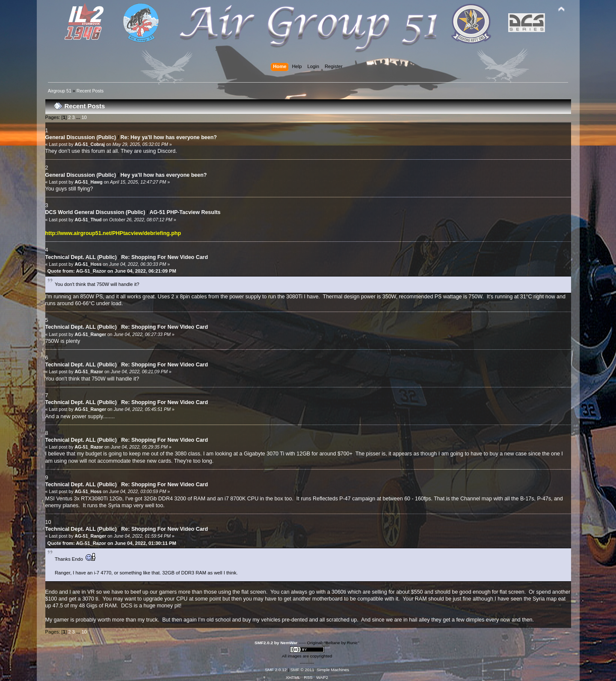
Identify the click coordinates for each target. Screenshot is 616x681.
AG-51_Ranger (90, 334)
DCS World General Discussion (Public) (95, 212)
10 (84, 117)
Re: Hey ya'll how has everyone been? (169, 137)
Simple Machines (333, 670)
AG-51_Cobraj (90, 144)
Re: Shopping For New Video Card (164, 257)
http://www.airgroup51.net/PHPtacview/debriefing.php (113, 233)
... (79, 117)
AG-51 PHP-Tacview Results (185, 212)
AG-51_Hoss (88, 264)
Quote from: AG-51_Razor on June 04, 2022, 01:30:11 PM (112, 543)
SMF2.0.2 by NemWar (276, 643)
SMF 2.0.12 (276, 670)
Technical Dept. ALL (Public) (81, 257)
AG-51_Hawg (88, 182)
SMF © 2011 (302, 670)
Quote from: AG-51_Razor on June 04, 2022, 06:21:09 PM (112, 271)
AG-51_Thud (88, 220)
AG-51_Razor (89, 372)
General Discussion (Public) (81, 137)
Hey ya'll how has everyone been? (164, 175)
